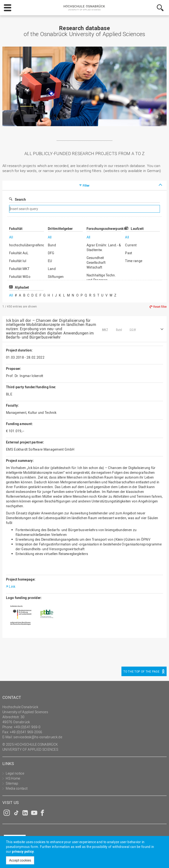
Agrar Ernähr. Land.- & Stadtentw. (104, 247)
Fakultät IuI (18, 261)
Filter (86, 185)
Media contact (17, 788)
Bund (52, 245)
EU (50, 261)
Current (131, 245)
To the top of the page (141, 671)
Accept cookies (20, 860)
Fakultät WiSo (20, 277)
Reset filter (160, 307)
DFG (51, 253)
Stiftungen (56, 277)
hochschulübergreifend (27, 245)
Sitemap (12, 783)
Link (12, 586)
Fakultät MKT (19, 269)
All (11, 237)
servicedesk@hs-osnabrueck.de (38, 737)
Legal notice (15, 773)
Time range (134, 261)
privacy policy (23, 851)
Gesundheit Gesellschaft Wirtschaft (96, 262)
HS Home (13, 778)
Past (128, 253)
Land (52, 269)
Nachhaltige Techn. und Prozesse (101, 278)
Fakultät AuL (19, 253)
